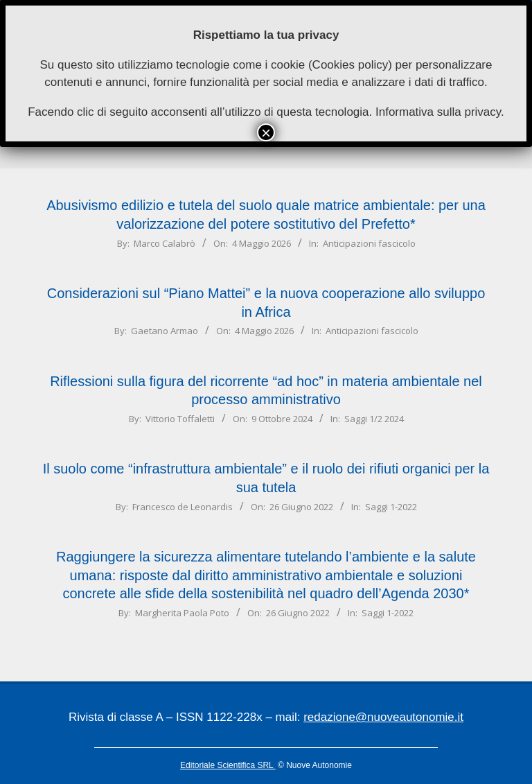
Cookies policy (351, 65)
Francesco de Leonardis (183, 507)
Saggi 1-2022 (391, 507)
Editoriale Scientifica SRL (228, 765)
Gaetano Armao (165, 331)
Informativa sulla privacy (438, 112)
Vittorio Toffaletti (180, 419)
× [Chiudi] (266, 132)
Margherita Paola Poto (182, 613)
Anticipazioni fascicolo (369, 243)
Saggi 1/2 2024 (374, 419)
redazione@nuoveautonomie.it (383, 717)
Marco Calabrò (165, 243)
